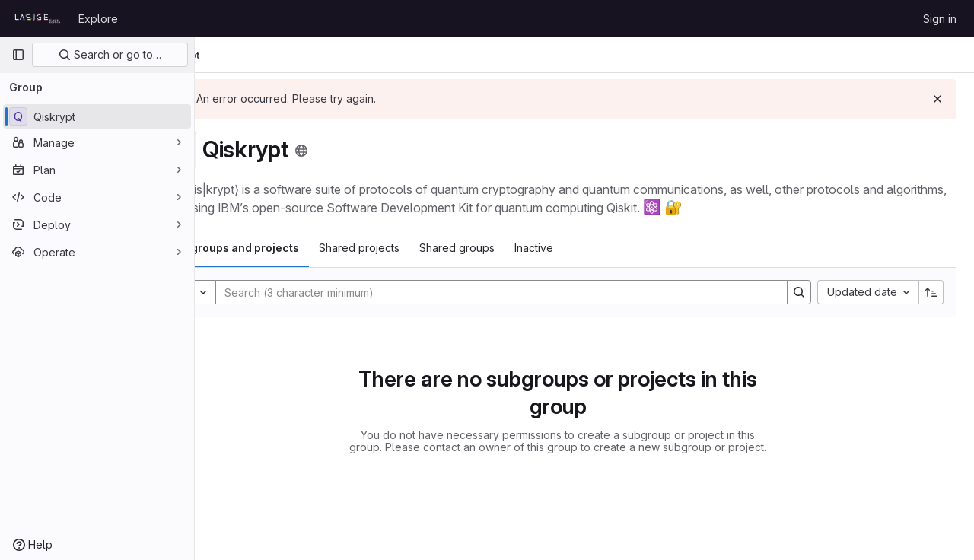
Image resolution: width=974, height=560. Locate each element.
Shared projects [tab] (412, 248)
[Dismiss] (937, 99)
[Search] (520, 292)
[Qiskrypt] (97, 116)
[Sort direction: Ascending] (931, 292)
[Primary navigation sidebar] (18, 55)
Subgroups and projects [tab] (288, 248)
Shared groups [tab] (510, 248)
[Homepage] (37, 18)
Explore (98, 19)
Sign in (940, 19)
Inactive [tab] (587, 248)
